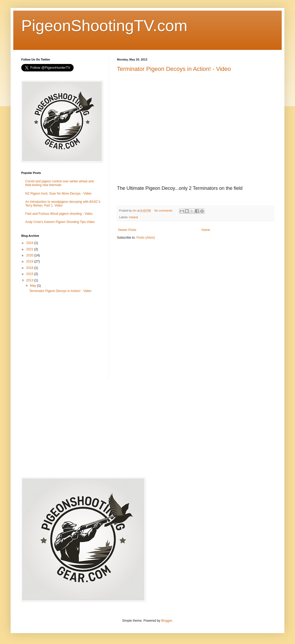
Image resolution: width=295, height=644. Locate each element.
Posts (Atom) (146, 238)
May (33, 286)
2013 (30, 280)
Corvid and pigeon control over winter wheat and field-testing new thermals (59, 183)
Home (206, 230)
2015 (30, 274)
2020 (30, 255)
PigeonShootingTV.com (104, 26)
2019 (30, 261)
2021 (30, 249)
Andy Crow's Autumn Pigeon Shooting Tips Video (60, 222)
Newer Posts (127, 230)
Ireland (134, 217)
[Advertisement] (61, 338)
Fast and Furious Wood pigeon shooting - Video (59, 214)
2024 (30, 243)
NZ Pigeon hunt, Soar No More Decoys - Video (58, 194)
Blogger (167, 621)
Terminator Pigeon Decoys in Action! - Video (174, 69)
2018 (30, 268)
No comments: (164, 211)
